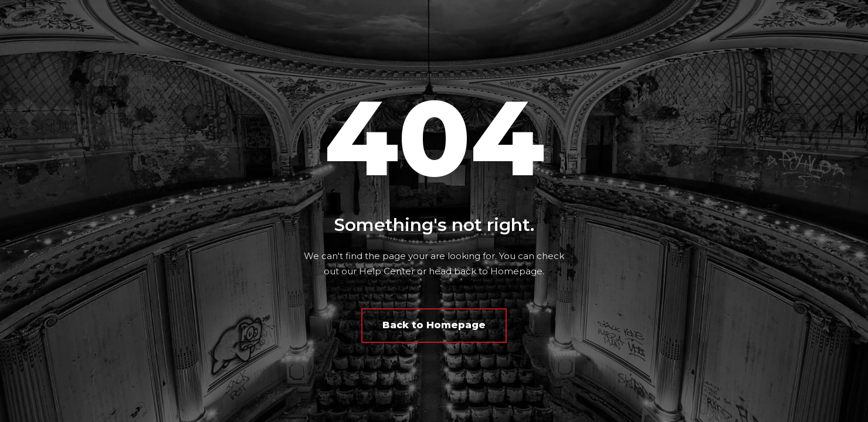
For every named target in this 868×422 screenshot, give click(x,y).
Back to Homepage (434, 325)
